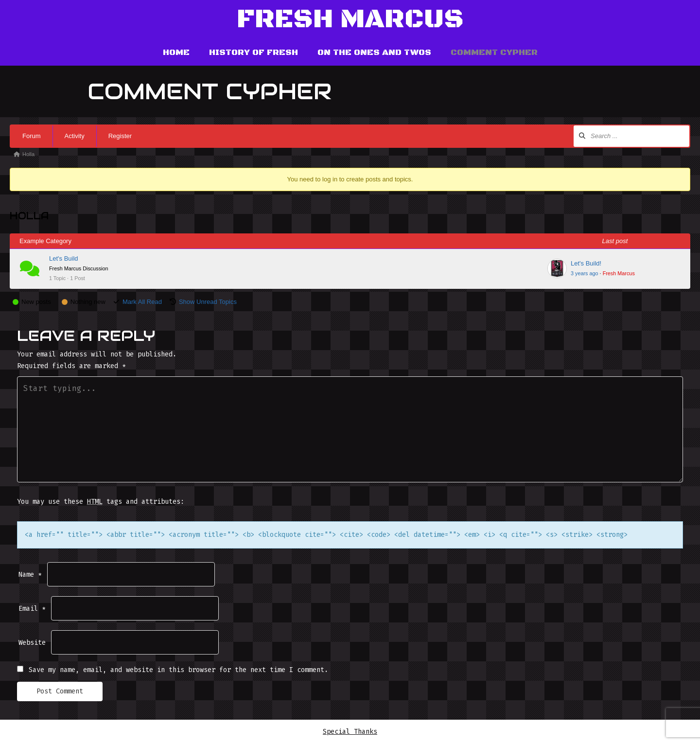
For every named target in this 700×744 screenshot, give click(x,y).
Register (120, 136)
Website (32, 643)
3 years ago (585, 273)
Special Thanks (350, 732)
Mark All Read (142, 302)
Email (32, 609)
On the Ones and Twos (374, 53)
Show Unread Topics (208, 302)
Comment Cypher (494, 53)
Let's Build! (586, 263)
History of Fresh (254, 53)
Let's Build (64, 258)
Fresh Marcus (350, 20)
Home (176, 53)
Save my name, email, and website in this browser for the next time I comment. (178, 670)
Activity (75, 136)
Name (30, 575)
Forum (32, 136)
